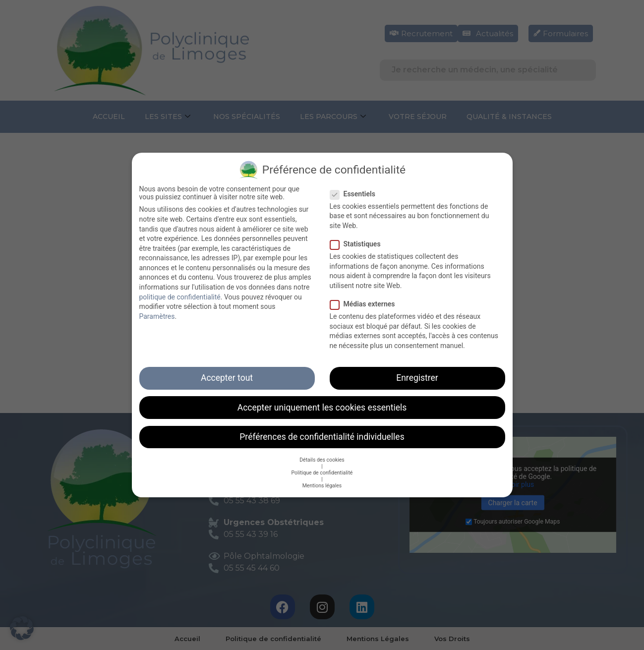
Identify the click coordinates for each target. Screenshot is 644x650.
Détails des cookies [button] (322, 460)
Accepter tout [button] (227, 378)
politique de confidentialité (180, 297)
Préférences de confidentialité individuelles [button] (322, 437)
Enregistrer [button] (417, 378)
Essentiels (356, 194)
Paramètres (157, 316)
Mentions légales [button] (322, 486)
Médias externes (366, 304)
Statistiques (358, 244)
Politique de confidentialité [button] (322, 473)
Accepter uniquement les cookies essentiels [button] (322, 408)
